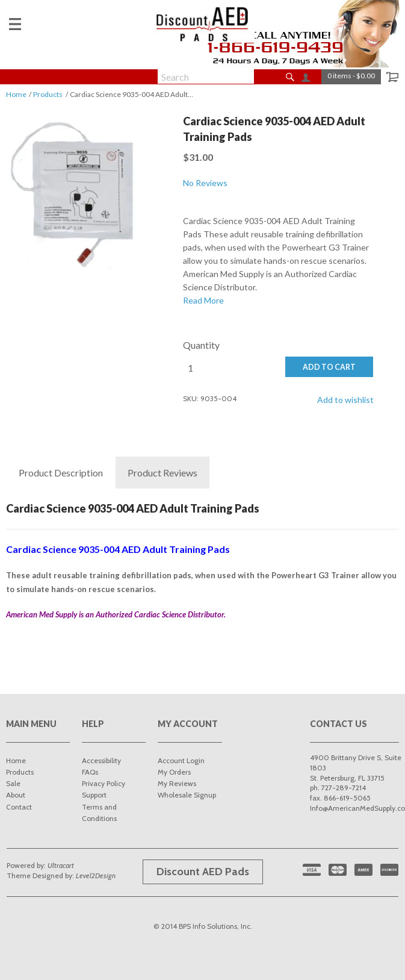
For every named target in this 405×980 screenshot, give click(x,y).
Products (48, 94)
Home (16, 94)
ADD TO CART (329, 367)
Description (61, 473)
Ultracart (61, 865)
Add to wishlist (345, 400)
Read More (203, 300)
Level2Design (96, 875)
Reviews (162, 473)
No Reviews (205, 183)
